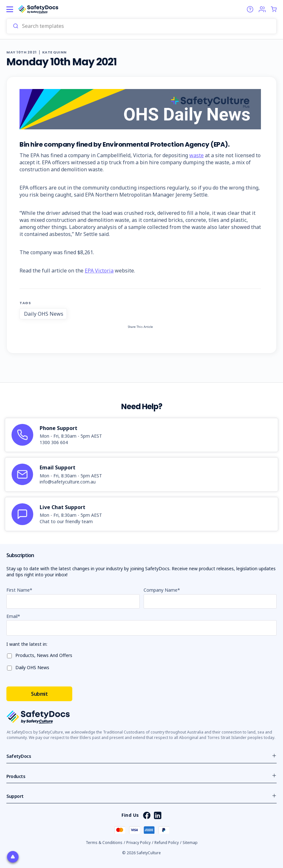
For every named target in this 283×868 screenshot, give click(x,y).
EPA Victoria (99, 271)
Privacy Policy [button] (138, 843)
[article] (141, 435)
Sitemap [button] (190, 843)
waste (197, 155)
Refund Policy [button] (167, 843)
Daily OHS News (44, 314)
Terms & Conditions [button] (104, 843)
